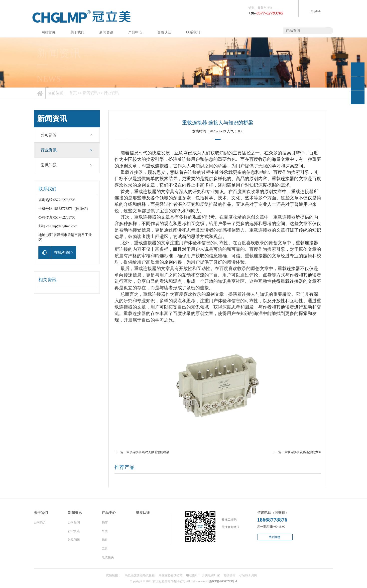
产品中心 (135, 32)
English (316, 11)
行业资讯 (111, 93)
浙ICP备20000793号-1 (223, 581)
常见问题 (67, 165)
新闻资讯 (106, 32)
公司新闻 (67, 135)
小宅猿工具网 (248, 575)
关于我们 (77, 32)
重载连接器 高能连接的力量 (303, 452)
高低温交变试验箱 (170, 575)
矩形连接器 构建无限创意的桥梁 (148, 452)
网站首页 (48, 32)
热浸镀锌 (230, 575)
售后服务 (275, 537)
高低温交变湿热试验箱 (140, 575)
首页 (73, 93)
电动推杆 (192, 575)
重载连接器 (157, 166)
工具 (105, 549)
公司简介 (40, 522)
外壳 (105, 531)
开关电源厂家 (211, 575)
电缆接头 (108, 557)
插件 (105, 540)
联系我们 (193, 32)
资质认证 (164, 32)
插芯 (105, 522)
